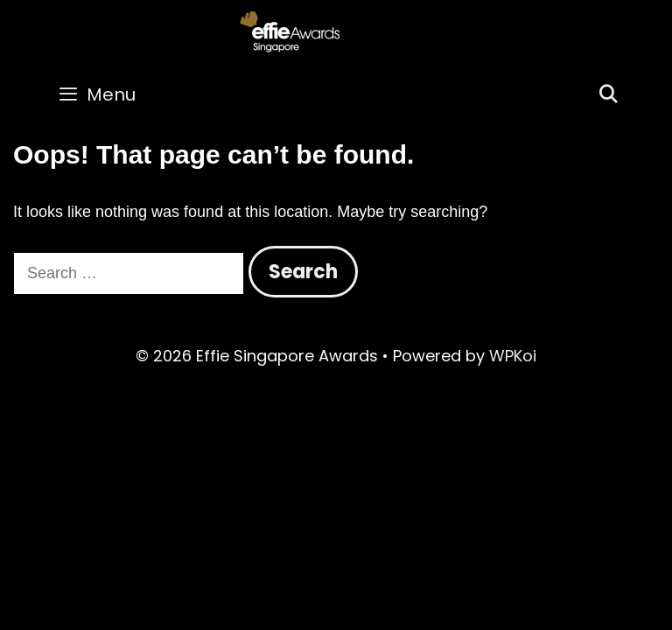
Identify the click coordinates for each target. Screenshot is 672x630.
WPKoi (513, 356)
